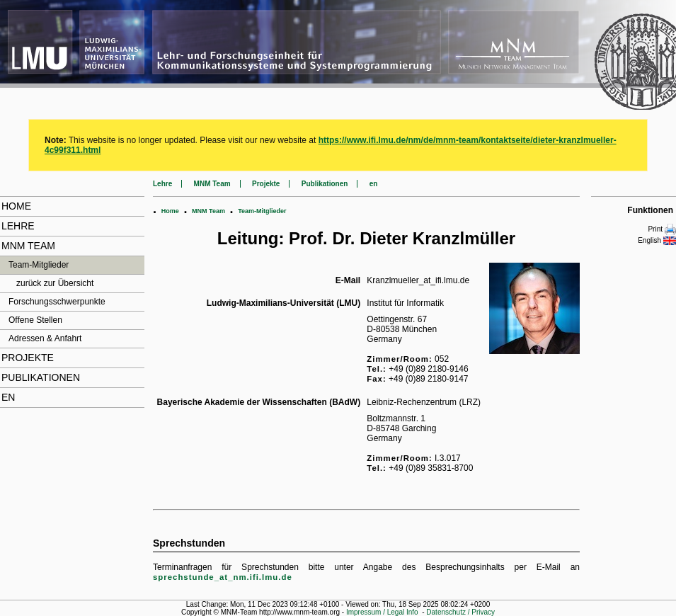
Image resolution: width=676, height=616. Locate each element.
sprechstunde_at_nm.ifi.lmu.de (223, 577)
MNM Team (28, 246)
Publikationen (41, 377)
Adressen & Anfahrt (45, 338)
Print (662, 229)
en (8, 397)
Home (16, 206)
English (657, 241)
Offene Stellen (35, 320)
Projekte (28, 358)
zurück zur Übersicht (55, 283)
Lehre (18, 226)
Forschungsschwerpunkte (57, 302)
